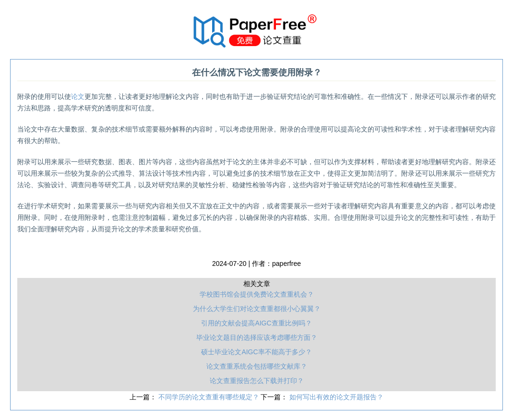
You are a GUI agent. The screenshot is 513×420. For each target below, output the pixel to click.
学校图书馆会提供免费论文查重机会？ (257, 294)
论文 (78, 96)
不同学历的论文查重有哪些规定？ (210, 397)
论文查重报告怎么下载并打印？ (257, 381)
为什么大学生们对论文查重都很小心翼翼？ (257, 309)
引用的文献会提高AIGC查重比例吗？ (256, 323)
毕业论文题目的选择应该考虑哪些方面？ (257, 337)
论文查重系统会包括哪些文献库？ (257, 366)
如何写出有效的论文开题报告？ (336, 397)
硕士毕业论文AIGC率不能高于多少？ (256, 352)
